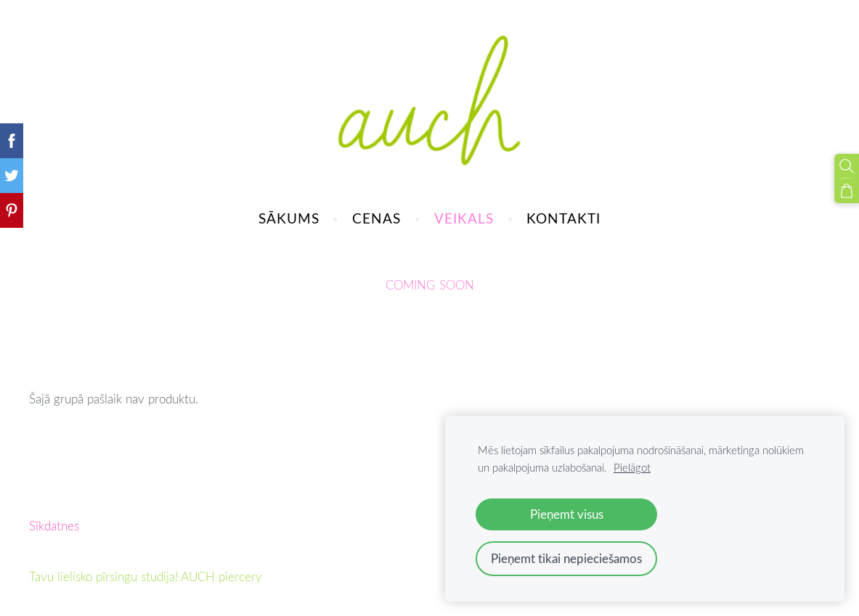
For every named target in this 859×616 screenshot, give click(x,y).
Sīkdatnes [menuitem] (54, 526)
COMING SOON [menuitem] (430, 285)
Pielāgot (632, 467)
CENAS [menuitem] (376, 218)
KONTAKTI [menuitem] (563, 218)
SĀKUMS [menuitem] (289, 218)
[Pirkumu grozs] (847, 191)
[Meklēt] (847, 166)
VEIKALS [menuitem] (464, 218)
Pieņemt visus (567, 514)
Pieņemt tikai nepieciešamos (566, 558)
